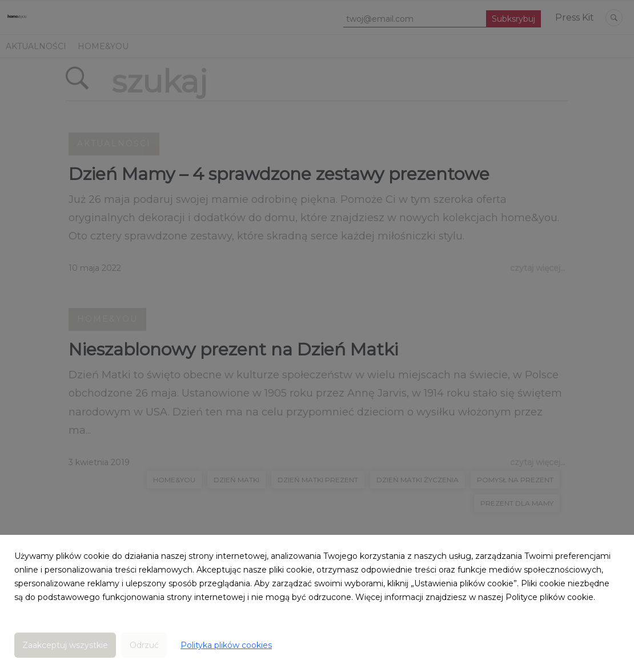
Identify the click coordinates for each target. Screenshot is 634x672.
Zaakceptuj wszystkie (65, 645)
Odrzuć (144, 645)
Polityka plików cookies (226, 645)
